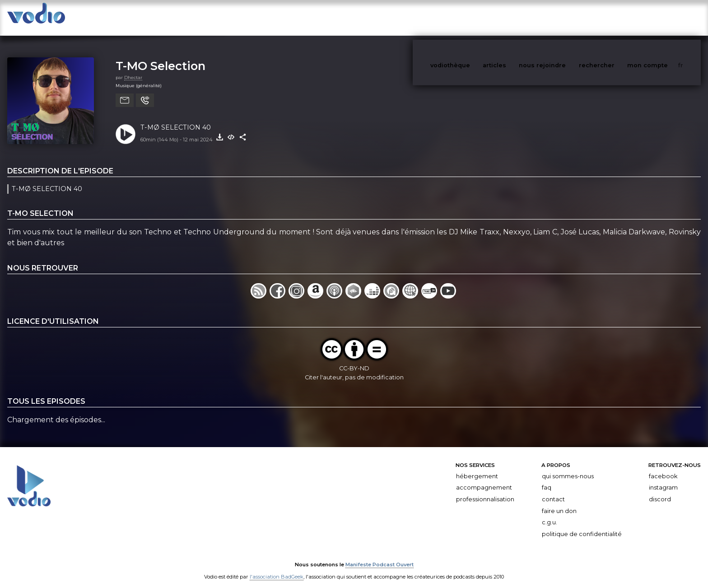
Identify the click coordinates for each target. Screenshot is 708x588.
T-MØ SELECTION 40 (176, 118)
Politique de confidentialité (582, 525)
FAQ (547, 478)
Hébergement (477, 467)
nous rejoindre (561, 17)
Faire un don (559, 502)
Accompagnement (484, 478)
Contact (553, 490)
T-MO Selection (161, 57)
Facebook (663, 467)
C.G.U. (550, 513)
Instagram (663, 478)
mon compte (662, 17)
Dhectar (133, 68)
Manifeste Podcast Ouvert (380, 555)
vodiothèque (472, 17)
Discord (660, 490)
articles (515, 17)
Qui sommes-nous (568, 467)
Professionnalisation (485, 490)
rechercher (613, 17)
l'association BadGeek (277, 568)
